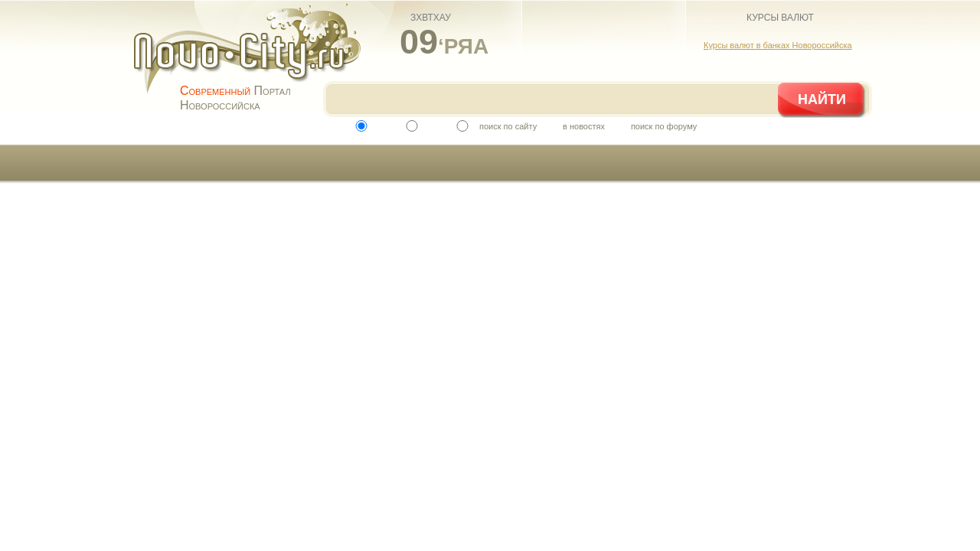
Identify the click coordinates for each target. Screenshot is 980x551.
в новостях (584, 126)
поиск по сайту (508, 126)
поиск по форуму (664, 126)
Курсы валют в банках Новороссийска (778, 45)
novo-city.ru (252, 60)
